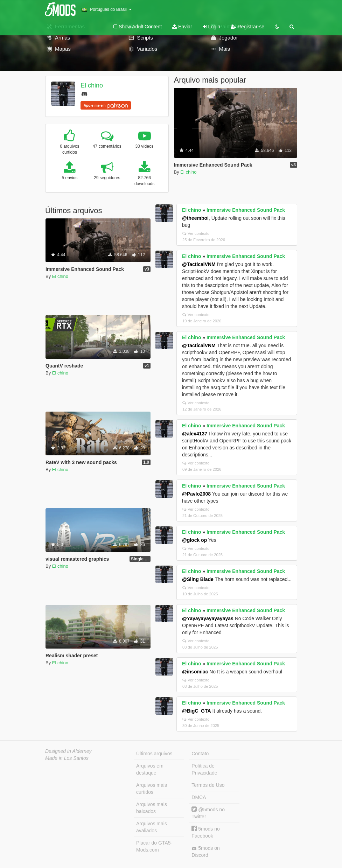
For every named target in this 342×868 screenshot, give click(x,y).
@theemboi (195, 218)
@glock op (194, 540)
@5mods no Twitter (208, 813)
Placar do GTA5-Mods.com (154, 846)
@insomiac (195, 672)
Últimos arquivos (154, 754)
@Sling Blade (198, 579)
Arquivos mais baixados (152, 808)
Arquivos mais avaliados (152, 827)
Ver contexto (196, 233)
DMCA (199, 797)
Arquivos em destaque (150, 769)
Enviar (182, 27)
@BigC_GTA (197, 711)
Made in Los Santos (67, 758)
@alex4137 (195, 434)
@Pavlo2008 (196, 494)
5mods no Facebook (205, 832)
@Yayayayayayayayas (208, 618)
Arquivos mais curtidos (152, 789)
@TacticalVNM (199, 264)
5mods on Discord (205, 852)
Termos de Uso (208, 785)
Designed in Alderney (68, 751)
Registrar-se (247, 27)
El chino (92, 85)
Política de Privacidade (204, 769)
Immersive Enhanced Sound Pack (246, 210)
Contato (200, 754)
